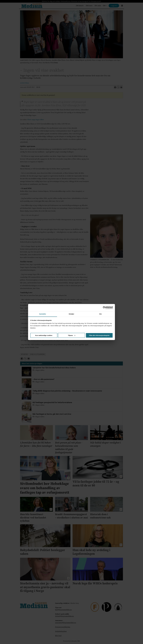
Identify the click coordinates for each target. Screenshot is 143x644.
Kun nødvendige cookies (44, 335)
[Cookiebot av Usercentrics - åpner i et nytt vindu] (104, 308)
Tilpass (72, 335)
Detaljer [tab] (71, 314)
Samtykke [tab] (43, 314)
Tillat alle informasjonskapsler (99, 335)
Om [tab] (100, 314)
